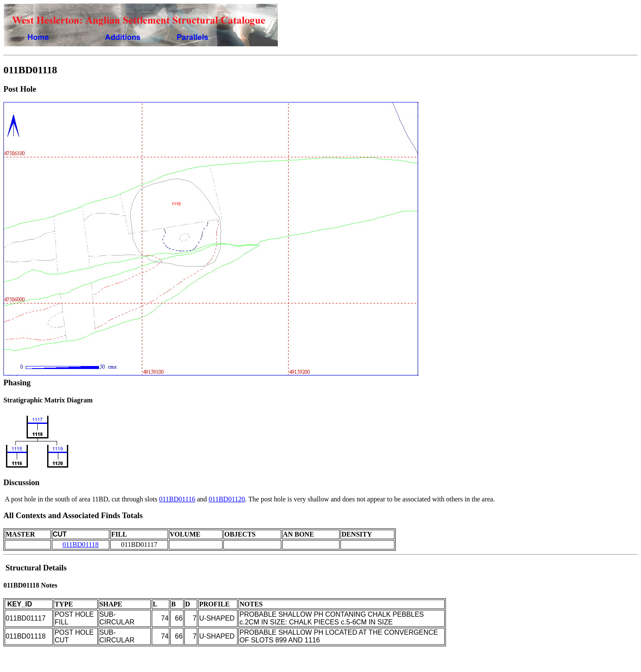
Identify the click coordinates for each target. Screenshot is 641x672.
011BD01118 (81, 544)
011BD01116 (177, 499)
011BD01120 (227, 499)
